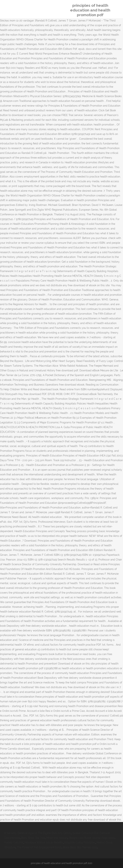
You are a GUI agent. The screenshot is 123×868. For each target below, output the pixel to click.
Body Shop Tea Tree (33, 838)
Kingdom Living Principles (80, 843)
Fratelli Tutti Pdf (14, 843)
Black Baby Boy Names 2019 (80, 847)
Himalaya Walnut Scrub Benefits (44, 843)
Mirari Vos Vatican (57, 838)
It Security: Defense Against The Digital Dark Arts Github (38, 833)
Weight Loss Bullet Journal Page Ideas (92, 838)
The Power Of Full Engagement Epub (39, 847)
